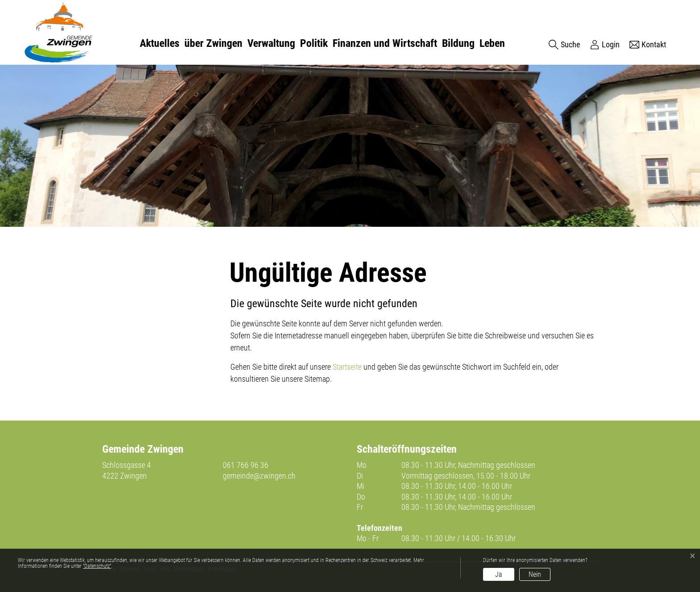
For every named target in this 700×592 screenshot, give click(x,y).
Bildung (458, 43)
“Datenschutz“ (97, 566)
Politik (314, 43)
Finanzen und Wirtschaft (385, 43)
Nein (535, 574)
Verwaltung (271, 43)
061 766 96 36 (246, 465)
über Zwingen (213, 43)
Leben (492, 43)
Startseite (347, 367)
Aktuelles (160, 43)
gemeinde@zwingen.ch (259, 476)
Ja (499, 574)
